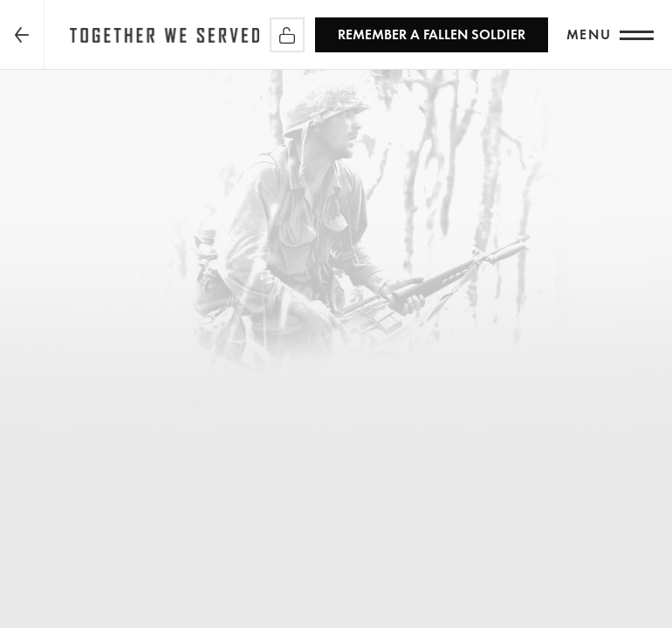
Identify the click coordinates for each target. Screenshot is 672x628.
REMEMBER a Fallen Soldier (432, 34)
